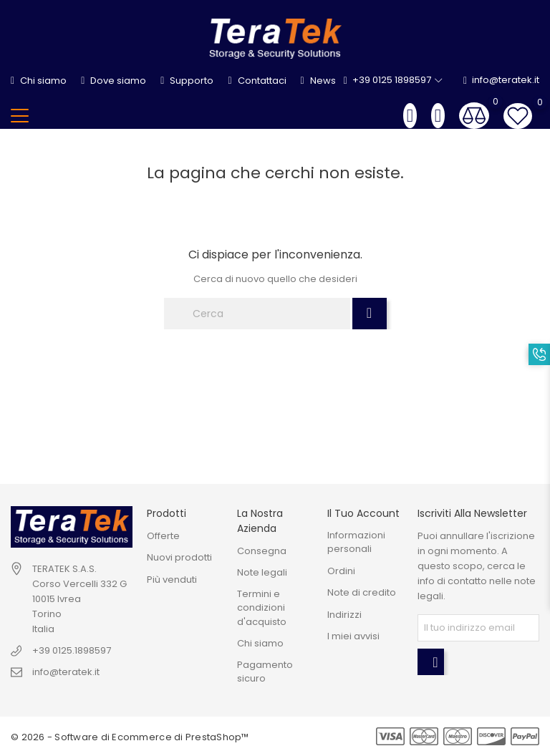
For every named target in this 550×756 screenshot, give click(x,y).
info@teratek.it (501, 81)
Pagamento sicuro (265, 672)
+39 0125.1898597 (72, 650)
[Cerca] (257, 314)
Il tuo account (363, 513)
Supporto (187, 81)
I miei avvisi (353, 636)
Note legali (262, 572)
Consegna (262, 551)
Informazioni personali (356, 542)
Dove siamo (114, 81)
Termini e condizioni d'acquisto (262, 608)
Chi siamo (39, 81)
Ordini (341, 571)
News (318, 81)
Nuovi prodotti (179, 557)
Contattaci (257, 81)
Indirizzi (344, 615)
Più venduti (172, 580)
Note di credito (362, 592)
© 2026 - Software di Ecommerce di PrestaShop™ (130, 737)
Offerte (163, 536)
